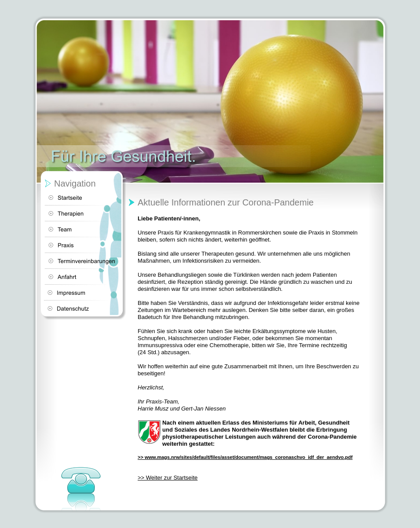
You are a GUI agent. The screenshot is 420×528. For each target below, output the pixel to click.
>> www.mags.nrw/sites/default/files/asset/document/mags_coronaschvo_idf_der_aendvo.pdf (245, 457)
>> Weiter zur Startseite (168, 478)
